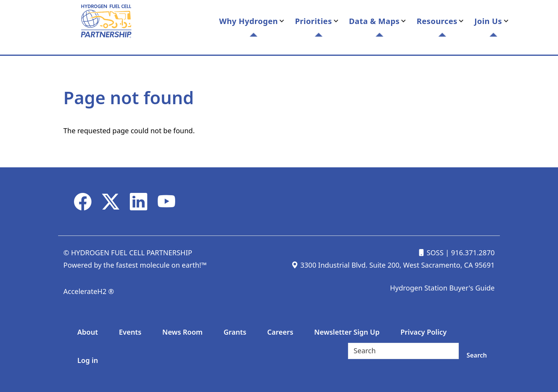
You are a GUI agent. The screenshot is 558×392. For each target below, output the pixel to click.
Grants (235, 332)
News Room (183, 332)
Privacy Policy (423, 332)
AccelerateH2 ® (89, 291)
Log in (88, 360)
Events (130, 332)
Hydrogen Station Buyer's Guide (442, 288)
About (88, 332)
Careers (280, 332)
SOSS (431, 253)
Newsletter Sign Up (347, 332)
